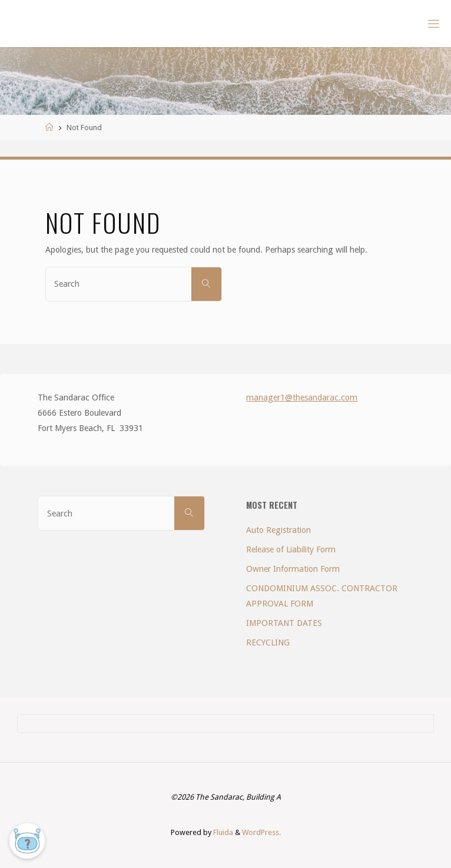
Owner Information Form (293, 569)
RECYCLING (268, 642)
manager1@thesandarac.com (302, 397)
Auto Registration (278, 530)
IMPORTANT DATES (284, 623)
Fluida (222, 832)
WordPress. (261, 832)
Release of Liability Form (291, 549)
